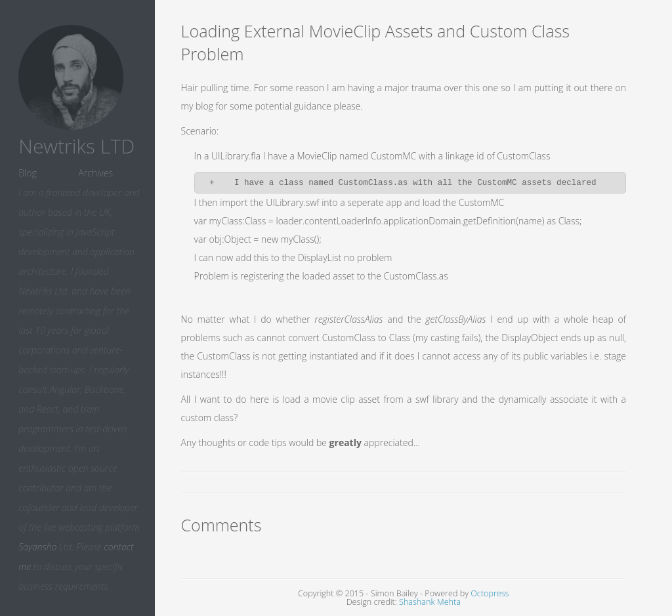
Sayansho (37, 547)
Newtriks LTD (76, 146)
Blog (27, 173)
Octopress (490, 593)
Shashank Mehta (430, 602)
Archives (95, 173)
